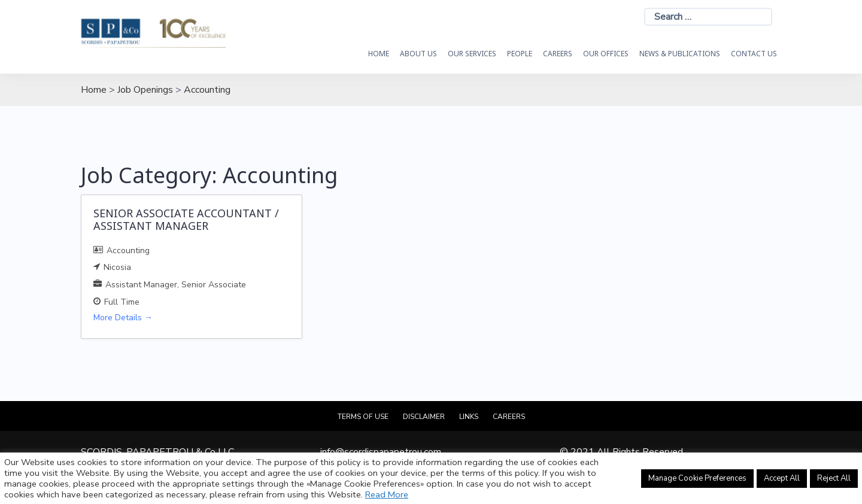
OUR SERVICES (472, 54)
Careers (558, 54)
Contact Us (754, 54)
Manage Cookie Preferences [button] (697, 478)
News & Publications (680, 54)
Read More (387, 494)
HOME (379, 54)
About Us (418, 54)
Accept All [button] (782, 478)
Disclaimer (424, 417)
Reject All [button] (834, 478)
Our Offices (606, 54)
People (520, 54)
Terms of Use (363, 417)
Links (469, 417)
